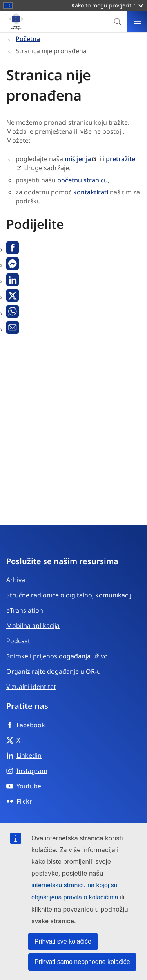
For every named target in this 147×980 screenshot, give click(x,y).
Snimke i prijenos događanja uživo (57, 656)
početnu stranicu (83, 180)
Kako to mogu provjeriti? (107, 5)
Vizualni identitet (31, 687)
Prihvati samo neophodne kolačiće (82, 962)
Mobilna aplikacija (33, 626)
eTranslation (25, 610)
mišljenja (78, 159)
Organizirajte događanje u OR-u (54, 671)
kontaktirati (92, 192)
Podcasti (19, 641)
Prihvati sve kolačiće (63, 941)
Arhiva (16, 580)
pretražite (121, 159)
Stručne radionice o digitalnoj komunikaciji (70, 595)
